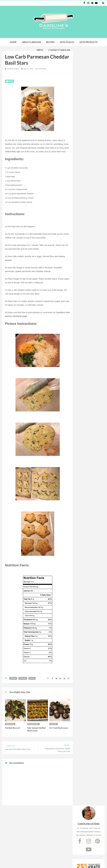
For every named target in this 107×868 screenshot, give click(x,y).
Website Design (68, 861)
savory (23, 678)
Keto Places (67, 42)
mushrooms (33, 724)
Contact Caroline (59, 50)
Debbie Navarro (85, 861)
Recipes (50, 42)
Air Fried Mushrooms (59, 728)
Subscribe (90, 164)
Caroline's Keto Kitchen (32, 861)
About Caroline (32, 42)
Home (13, 42)
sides (32, 678)
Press (40, 50)
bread (13, 678)
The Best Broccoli (13, 728)
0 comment (41, 69)
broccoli (10, 724)
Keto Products (88, 42)
